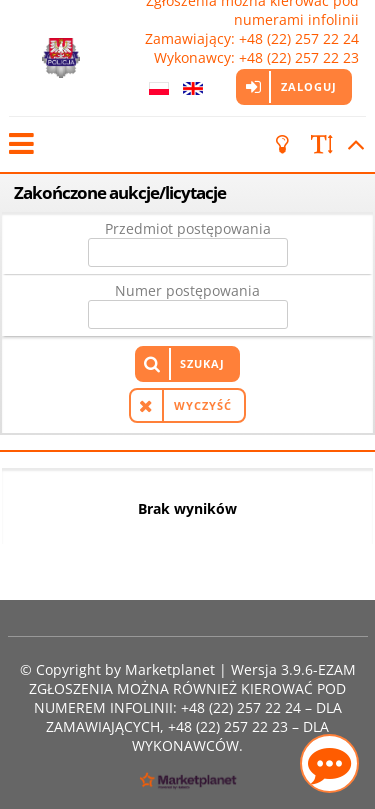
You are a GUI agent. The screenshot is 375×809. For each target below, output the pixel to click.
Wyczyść (203, 405)
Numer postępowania (187, 290)
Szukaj (202, 363)
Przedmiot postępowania (188, 228)
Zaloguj (309, 86)
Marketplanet (170, 669)
